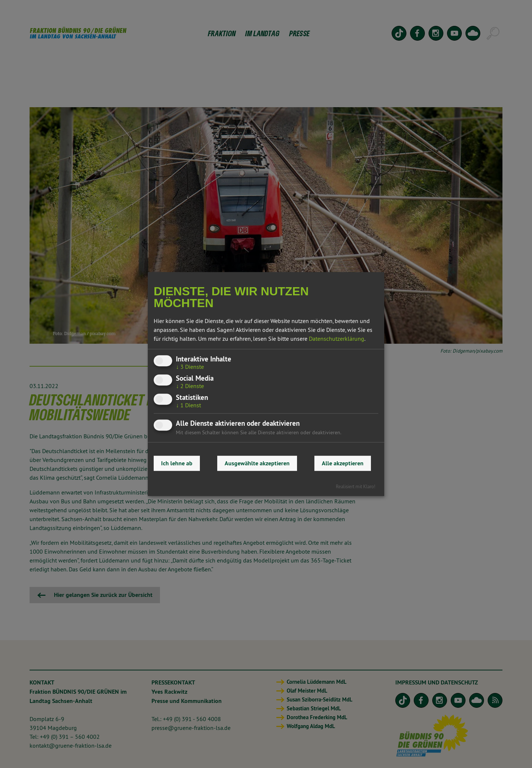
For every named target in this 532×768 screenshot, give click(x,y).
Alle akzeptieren (343, 463)
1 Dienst (188, 405)
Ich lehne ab (177, 463)
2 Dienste (190, 386)
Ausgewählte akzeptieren (257, 463)
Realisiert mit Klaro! (356, 486)
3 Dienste (190, 367)
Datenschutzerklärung (337, 339)
